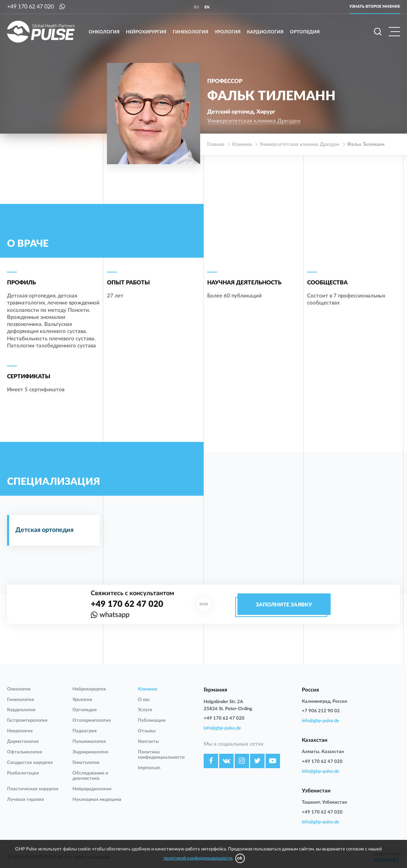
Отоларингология (92, 721)
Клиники (148, 689)
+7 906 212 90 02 (321, 711)
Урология (228, 32)
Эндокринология (90, 752)
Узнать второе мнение (375, 7)
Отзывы (147, 731)
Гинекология (190, 32)
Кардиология (265, 32)
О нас (144, 700)
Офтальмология (25, 752)
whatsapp (115, 615)
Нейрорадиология (92, 789)
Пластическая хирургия (33, 789)
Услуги (145, 710)
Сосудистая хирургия (30, 763)
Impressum (149, 768)
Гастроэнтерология (27, 721)
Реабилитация (23, 773)
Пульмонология (89, 742)
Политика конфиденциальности (161, 755)
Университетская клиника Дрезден (254, 121)
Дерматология (23, 742)
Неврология (20, 731)
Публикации (152, 721)
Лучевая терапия (26, 800)
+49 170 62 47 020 (30, 7)
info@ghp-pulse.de (222, 728)
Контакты (148, 742)
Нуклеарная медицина (97, 800)
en (207, 7)
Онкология (104, 32)
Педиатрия (85, 731)
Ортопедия (305, 32)
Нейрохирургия (146, 32)
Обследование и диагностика (90, 776)
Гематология (86, 763)
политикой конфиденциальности (198, 858)
